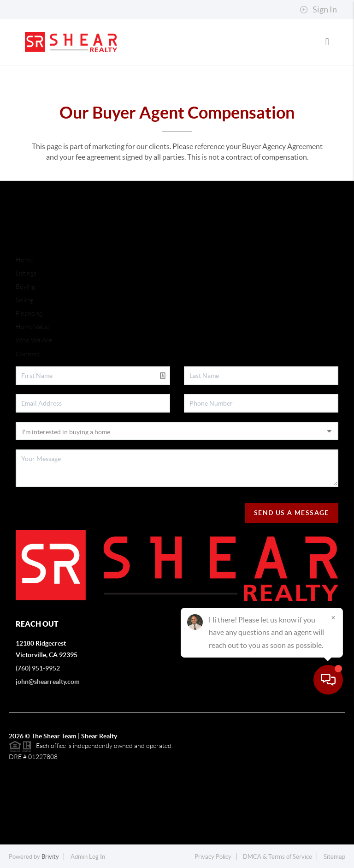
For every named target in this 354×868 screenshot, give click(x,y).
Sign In (318, 10)
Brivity (50, 857)
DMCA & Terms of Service (277, 857)
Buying (25, 287)
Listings (26, 273)
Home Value (32, 327)
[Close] (333, 779)
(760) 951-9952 (38, 668)
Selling (24, 300)
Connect (28, 354)
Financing (29, 313)
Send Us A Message (292, 513)
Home (24, 260)
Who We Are (34, 340)
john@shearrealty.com (48, 682)
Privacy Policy (213, 857)
